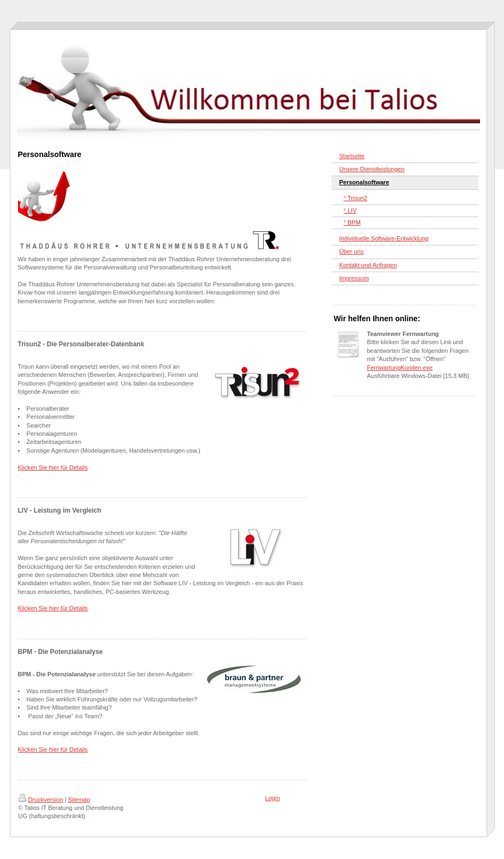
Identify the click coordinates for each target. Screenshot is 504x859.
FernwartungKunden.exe (400, 368)
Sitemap (79, 800)
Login (273, 798)
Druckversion (41, 800)
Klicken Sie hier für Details (53, 467)
